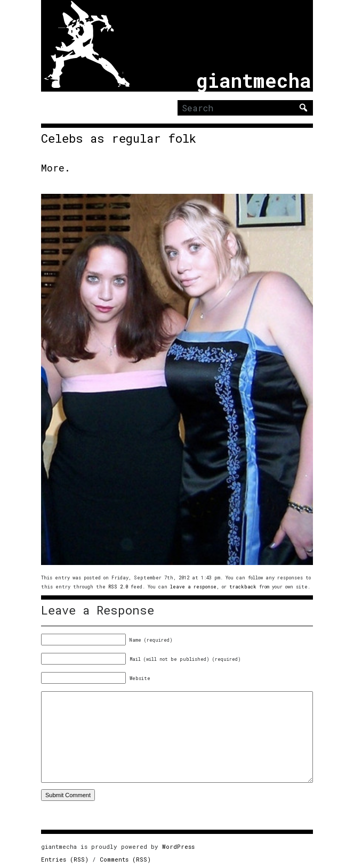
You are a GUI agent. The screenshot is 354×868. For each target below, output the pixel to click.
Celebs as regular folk (119, 138)
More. (56, 168)
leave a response (193, 587)
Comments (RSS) (125, 859)
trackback (243, 587)
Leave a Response (98, 610)
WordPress (178, 846)
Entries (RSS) (65, 859)
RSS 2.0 (118, 587)
